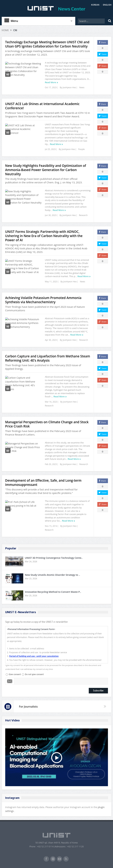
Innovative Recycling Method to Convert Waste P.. (53, 592)
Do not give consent (34, 674)
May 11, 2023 (51, 282)
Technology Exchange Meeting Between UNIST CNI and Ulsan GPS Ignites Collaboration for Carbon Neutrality (47, 44)
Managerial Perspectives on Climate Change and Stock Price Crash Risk (47, 424)
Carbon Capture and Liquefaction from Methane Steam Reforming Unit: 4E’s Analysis (48, 358)
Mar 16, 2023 (51, 402)
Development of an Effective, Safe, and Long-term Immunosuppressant (43, 483)
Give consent (15, 674)
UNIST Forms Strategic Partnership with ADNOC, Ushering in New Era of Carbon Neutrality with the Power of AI (44, 236)
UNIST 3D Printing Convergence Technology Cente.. (54, 558)
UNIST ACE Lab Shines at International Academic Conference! (42, 106)
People (82, 149)
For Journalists (28, 707)
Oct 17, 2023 (51, 87)
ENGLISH (107, 5)
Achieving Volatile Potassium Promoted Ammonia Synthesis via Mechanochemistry (43, 300)
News (82, 87)
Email (10, 681)
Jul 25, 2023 (50, 149)
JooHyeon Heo (69, 87)
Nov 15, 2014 (51, 526)
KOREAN (95, 5)
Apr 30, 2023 (51, 340)
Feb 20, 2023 (51, 464)
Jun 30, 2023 (51, 215)
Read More (51, 82)
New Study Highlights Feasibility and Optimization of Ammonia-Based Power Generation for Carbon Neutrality (46, 170)
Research (83, 215)
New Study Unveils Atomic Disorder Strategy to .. (53, 575)
